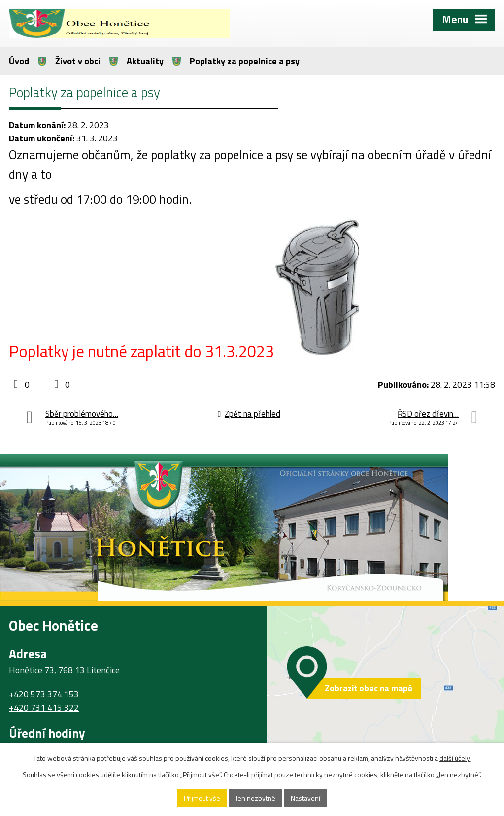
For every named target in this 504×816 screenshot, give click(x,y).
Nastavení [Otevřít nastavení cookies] (305, 798)
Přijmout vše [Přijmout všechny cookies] (202, 798)
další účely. (455, 758)
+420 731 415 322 (44, 707)
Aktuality (145, 61)
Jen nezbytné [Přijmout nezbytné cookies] (255, 798)
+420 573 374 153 (44, 694)
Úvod (19, 61)
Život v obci (78, 61)
